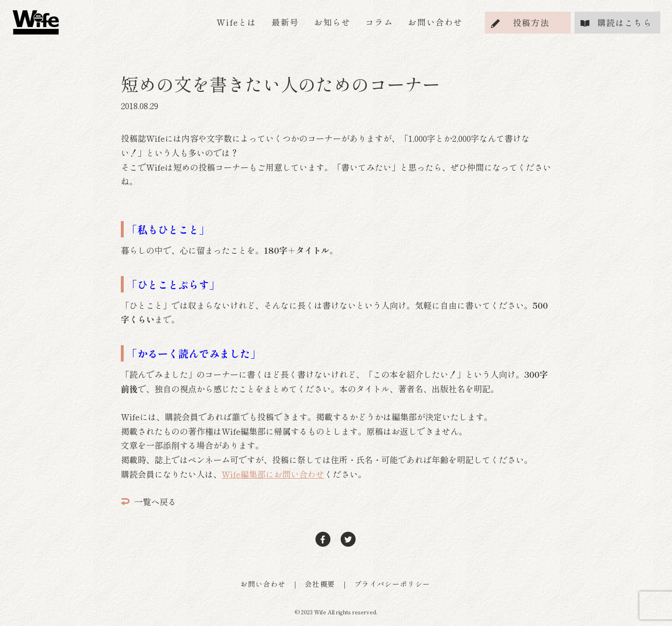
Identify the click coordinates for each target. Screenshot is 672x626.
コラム (379, 22)
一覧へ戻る (149, 501)
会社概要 (320, 584)
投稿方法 (531, 22)
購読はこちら (625, 22)
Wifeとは (237, 22)
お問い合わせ (435, 22)
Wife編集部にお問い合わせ (273, 474)
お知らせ (332, 22)
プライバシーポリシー (392, 584)
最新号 (285, 22)
